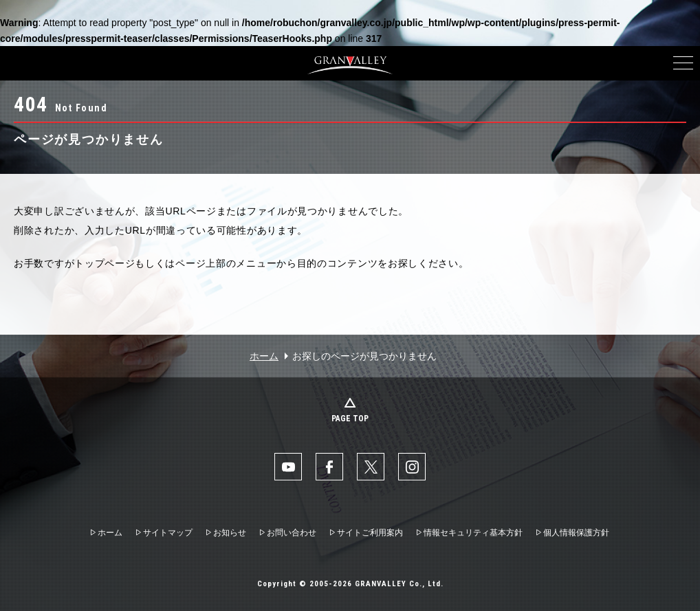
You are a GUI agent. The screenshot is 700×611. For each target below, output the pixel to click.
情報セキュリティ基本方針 (473, 533)
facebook (329, 467)
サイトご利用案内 (370, 533)
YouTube (288, 467)
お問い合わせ (292, 533)
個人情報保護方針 (576, 533)
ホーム (264, 356)
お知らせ (230, 533)
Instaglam (412, 467)
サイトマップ (168, 533)
